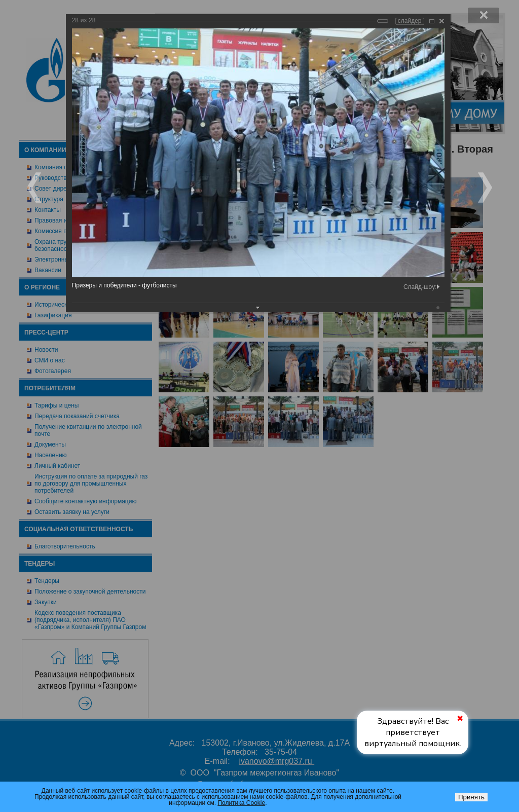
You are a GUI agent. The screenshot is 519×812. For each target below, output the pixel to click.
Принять (471, 797)
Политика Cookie (241, 803)
